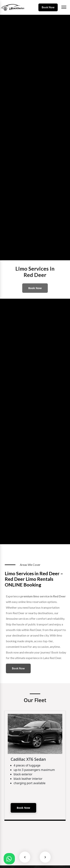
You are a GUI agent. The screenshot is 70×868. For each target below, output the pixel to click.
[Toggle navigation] (64, 7)
